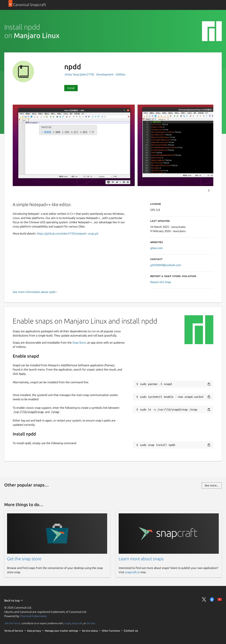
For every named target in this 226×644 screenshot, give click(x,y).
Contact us (131, 631)
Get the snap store (24, 559)
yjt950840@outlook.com (166, 265)
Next (209, 190)
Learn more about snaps (141, 559)
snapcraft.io (132, 572)
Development (105, 74)
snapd (68, 623)
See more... (212, 485)
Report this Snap (161, 282)
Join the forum (12, 623)
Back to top (14, 600)
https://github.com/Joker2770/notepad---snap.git (68, 233)
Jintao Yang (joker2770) (79, 74)
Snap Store (79, 343)
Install (71, 88)
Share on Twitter (204, 599)
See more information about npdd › (35, 292)
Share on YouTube (220, 599)
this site (91, 623)
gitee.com (157, 248)
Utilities (121, 74)
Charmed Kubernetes (33, 616)
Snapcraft (77, 623)
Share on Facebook (212, 599)
